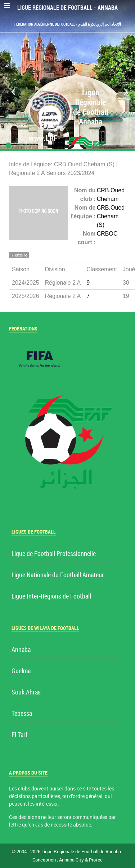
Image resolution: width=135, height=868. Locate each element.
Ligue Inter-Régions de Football (51, 597)
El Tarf (19, 735)
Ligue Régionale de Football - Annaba (67, 8)
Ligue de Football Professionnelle (54, 554)
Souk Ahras (26, 692)
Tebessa (22, 714)
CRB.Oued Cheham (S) (111, 216)
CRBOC (107, 234)
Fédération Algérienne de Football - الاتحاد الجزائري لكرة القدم (68, 24)
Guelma (21, 671)
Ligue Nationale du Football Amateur (58, 575)
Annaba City (71, 860)
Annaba (21, 650)
